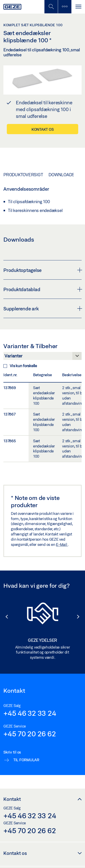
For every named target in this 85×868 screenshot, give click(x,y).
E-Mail (62, 544)
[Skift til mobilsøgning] (65, 7)
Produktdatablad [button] (42, 289)
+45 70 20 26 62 (30, 734)
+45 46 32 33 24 (30, 713)
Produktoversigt (23, 175)
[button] (5, 617)
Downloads (62, 175)
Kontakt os (43, 129)
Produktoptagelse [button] (42, 270)
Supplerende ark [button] (42, 309)
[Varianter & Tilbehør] (42, 357)
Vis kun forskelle (20, 366)
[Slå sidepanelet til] (78, 7)
